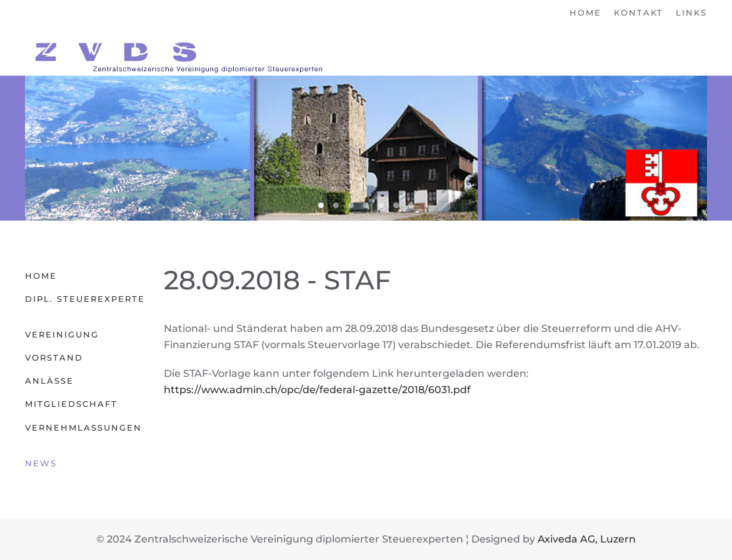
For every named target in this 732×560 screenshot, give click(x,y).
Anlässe (49, 381)
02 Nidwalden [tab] (321, 205)
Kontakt (639, 12)
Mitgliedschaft (71, 404)
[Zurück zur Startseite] (175, 51)
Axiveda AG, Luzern (587, 539)
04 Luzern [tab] (351, 205)
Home (585, 12)
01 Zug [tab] (411, 205)
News (41, 463)
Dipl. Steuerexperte (85, 299)
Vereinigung (62, 334)
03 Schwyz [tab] (336, 205)
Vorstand (54, 357)
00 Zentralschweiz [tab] (366, 205)
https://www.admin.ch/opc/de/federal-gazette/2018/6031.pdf (317, 390)
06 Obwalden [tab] (396, 205)
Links (691, 12)
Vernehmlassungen (83, 427)
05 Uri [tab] (381, 205)
